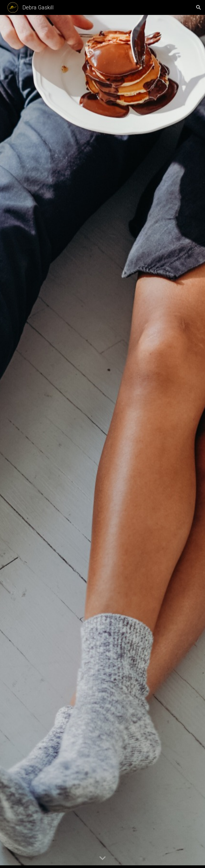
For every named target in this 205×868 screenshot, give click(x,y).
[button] (199, 7)
